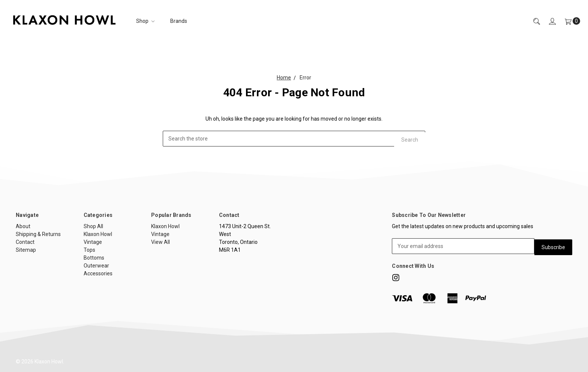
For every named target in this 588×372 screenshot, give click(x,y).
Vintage (93, 242)
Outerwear (96, 266)
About (23, 226)
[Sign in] (548, 21)
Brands (179, 21)
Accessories (98, 273)
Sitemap (26, 250)
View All (160, 242)
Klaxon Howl (98, 234)
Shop (145, 21)
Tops (89, 250)
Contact (25, 242)
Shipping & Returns (38, 234)
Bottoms (94, 258)
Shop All (93, 226)
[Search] (532, 21)
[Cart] (568, 21)
